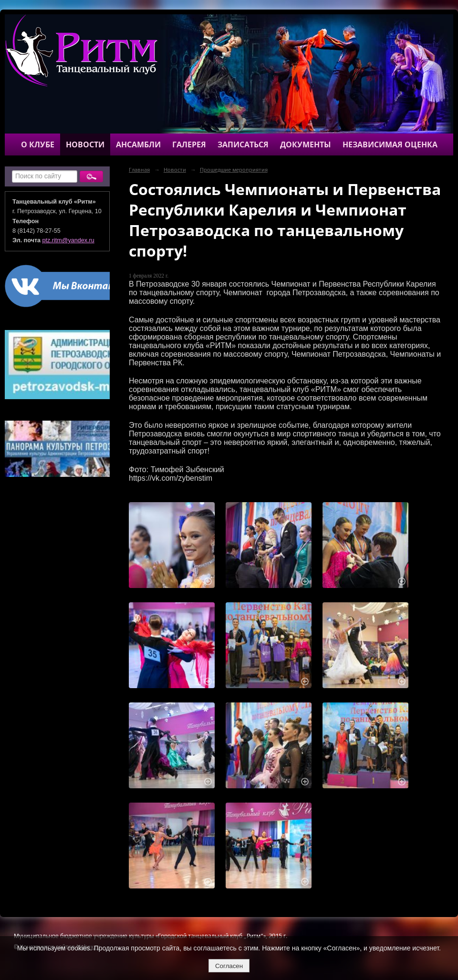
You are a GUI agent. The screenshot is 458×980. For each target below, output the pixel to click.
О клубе (38, 144)
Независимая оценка (390, 144)
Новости (85, 144)
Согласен (229, 966)
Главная (139, 170)
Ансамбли (138, 144)
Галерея (189, 144)
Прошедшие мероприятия (234, 170)
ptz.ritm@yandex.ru (68, 240)
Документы (306, 144)
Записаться (243, 144)
